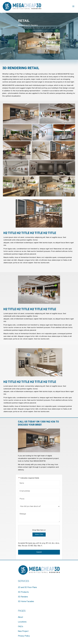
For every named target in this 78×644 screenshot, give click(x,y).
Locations (22, 622)
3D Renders (23, 597)
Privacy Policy (24, 636)
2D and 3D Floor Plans (27, 588)
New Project (23, 631)
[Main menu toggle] (73, 6)
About (20, 617)
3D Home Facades (26, 602)
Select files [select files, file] (39, 534)
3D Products (23, 592)
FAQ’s (21, 627)
